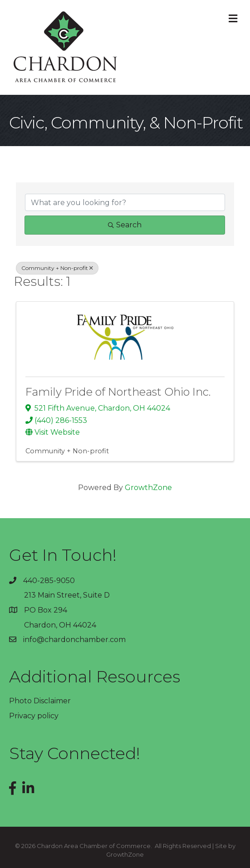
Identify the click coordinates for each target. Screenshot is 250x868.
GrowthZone (148, 488)
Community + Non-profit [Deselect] (57, 268)
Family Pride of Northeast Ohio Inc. (118, 392)
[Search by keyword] (125, 202)
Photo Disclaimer (40, 701)
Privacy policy (34, 716)
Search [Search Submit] (125, 225)
